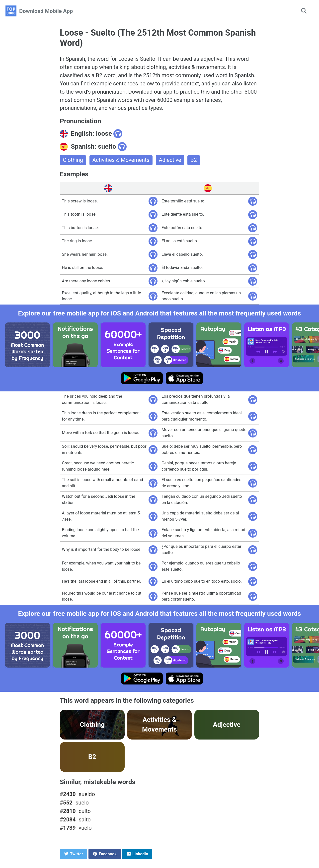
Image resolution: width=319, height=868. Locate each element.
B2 (194, 160)
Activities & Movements (121, 160)
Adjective (170, 160)
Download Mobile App (46, 11)
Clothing (73, 160)
